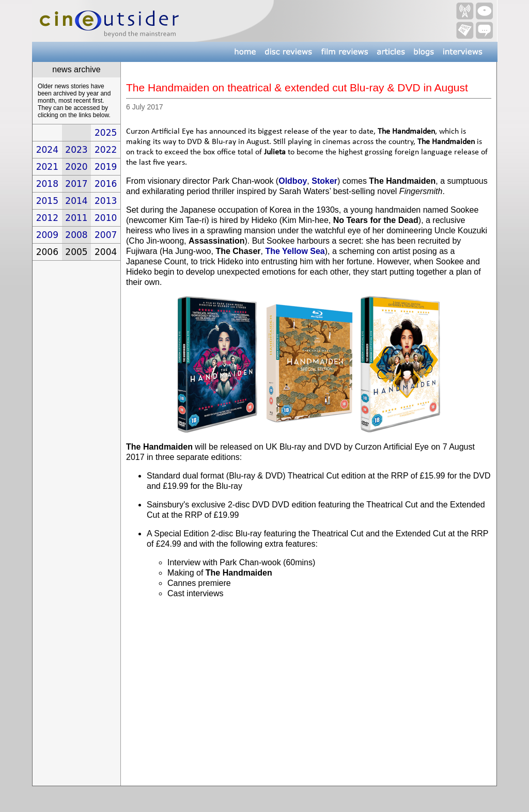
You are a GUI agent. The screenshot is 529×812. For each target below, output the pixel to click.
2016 (106, 184)
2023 (76, 150)
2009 (47, 235)
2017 (76, 184)
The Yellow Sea (295, 251)
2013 (106, 201)
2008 (76, 235)
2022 (106, 150)
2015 (47, 201)
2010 (106, 218)
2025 (106, 133)
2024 (47, 150)
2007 (106, 235)
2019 (106, 167)
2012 (47, 218)
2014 (76, 201)
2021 (47, 167)
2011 (76, 218)
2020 (76, 167)
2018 (47, 184)
